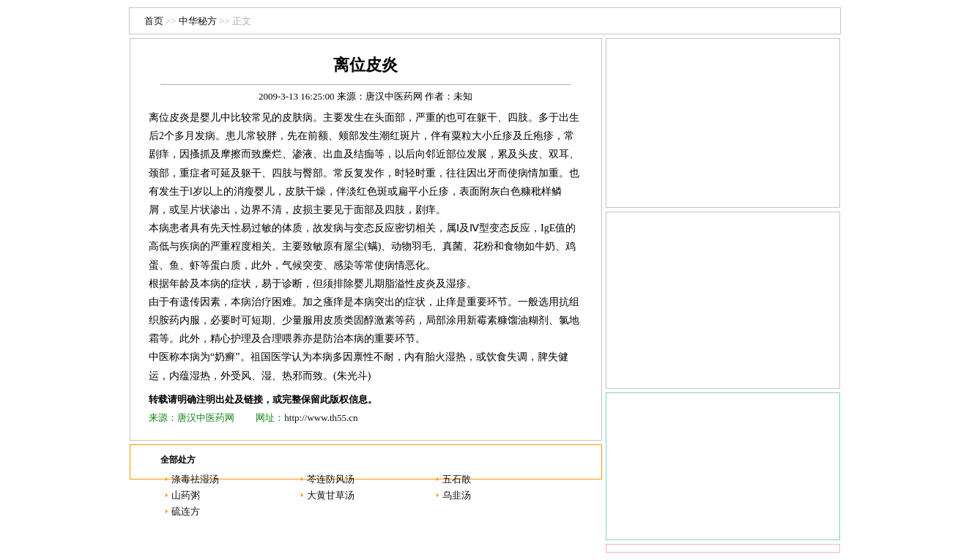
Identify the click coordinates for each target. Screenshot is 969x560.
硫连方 (186, 511)
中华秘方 (198, 21)
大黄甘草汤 (331, 495)
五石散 (457, 479)
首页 (154, 21)
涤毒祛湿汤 (195, 479)
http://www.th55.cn (321, 418)
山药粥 (186, 495)
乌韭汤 (457, 495)
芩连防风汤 (331, 479)
